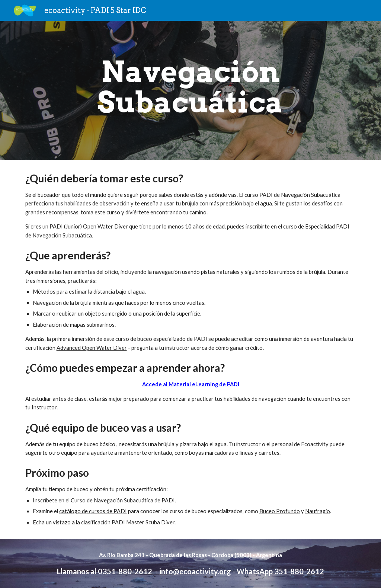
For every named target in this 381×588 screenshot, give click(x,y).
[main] (190, 90)
